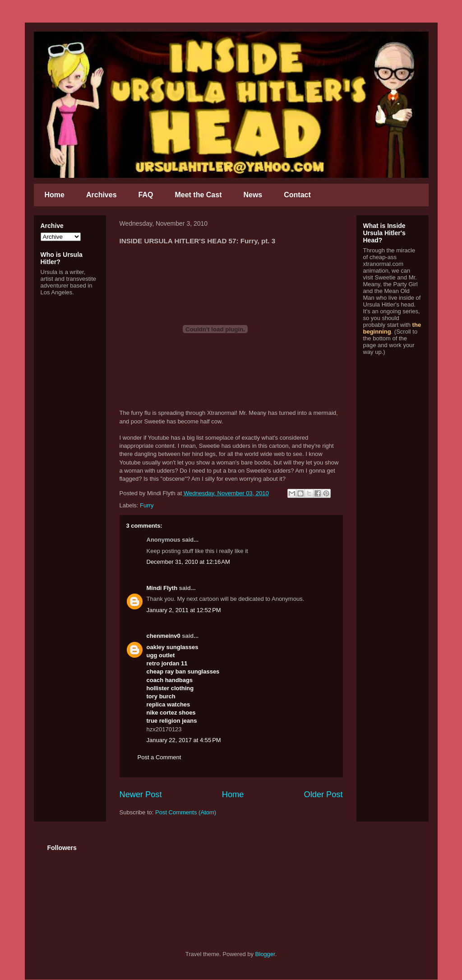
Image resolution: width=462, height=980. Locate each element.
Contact (297, 195)
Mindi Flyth (162, 588)
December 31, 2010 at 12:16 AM (188, 562)
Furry (147, 505)
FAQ (146, 195)
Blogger (265, 954)
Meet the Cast (198, 195)
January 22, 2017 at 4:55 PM (184, 740)
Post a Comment (159, 757)
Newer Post (141, 794)
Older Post (323, 794)
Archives (102, 195)
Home (55, 195)
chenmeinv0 (164, 636)
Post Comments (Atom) (186, 812)
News (253, 195)
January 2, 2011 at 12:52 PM (184, 610)
